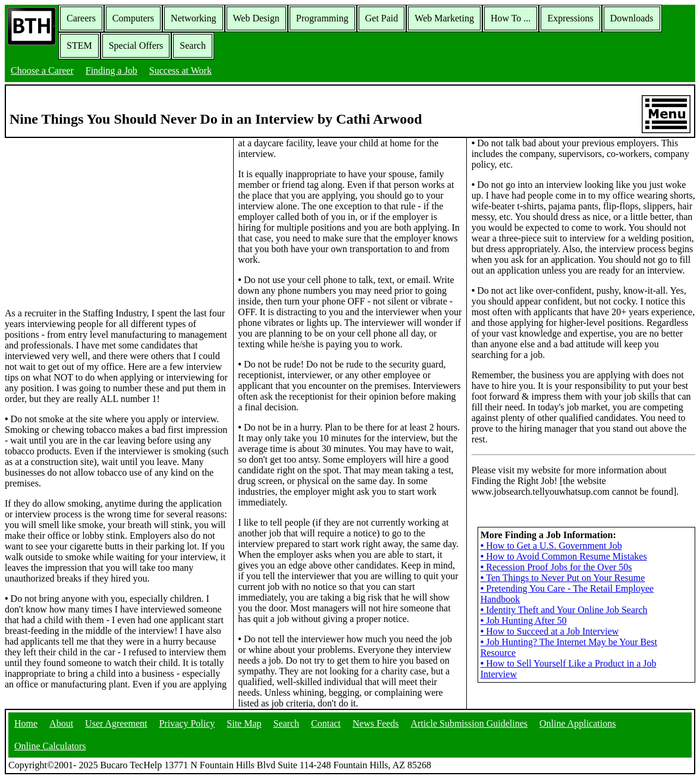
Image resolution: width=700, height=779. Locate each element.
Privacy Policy (187, 723)
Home (26, 723)
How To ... (511, 18)
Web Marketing (444, 18)
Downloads (632, 18)
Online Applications (577, 723)
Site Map (244, 723)
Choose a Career (42, 70)
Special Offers (136, 45)
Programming (322, 18)
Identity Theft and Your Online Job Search (564, 610)
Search (193, 45)
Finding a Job (112, 70)
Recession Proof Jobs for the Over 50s (556, 567)
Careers (81, 18)
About (61, 723)
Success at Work (181, 70)
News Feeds (376, 723)
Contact (326, 723)
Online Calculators (50, 746)
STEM (79, 45)
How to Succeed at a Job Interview (550, 631)
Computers (133, 18)
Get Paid (382, 18)
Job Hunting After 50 (524, 621)
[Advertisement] (117, 222)
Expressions (570, 18)
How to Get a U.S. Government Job (551, 546)
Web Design (256, 18)
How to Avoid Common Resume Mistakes (564, 556)
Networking (193, 18)
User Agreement (116, 723)
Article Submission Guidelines (469, 723)
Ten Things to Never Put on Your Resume (563, 578)
